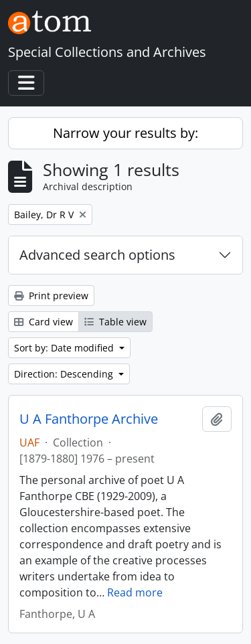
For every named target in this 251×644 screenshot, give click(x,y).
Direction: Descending (65, 374)
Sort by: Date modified (65, 348)
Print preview (51, 296)
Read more (135, 592)
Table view (115, 322)
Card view (44, 322)
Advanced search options (97, 255)
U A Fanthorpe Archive (89, 419)
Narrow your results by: (125, 133)
